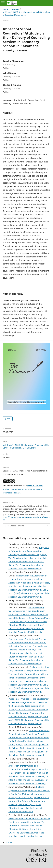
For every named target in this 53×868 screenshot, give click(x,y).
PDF (9, 419)
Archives (15, 9)
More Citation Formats (14, 526)
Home (5, 9)
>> (11, 842)
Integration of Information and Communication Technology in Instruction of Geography (29, 551)
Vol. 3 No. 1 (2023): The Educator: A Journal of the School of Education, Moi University (26, 14)
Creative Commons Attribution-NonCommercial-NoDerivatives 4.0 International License (23, 489)
